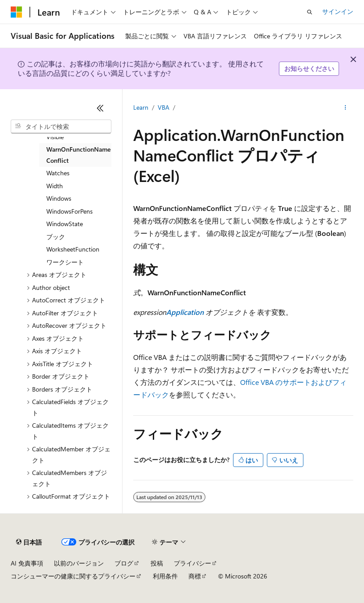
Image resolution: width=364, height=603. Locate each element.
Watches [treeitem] (58, 173)
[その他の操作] (346, 107)
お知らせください (309, 68)
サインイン (338, 11)
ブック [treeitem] (56, 237)
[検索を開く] (310, 12)
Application (185, 312)
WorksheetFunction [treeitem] (73, 249)
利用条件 (165, 576)
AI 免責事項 (27, 563)
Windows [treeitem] (59, 198)
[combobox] (61, 127)
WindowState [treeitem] (65, 224)
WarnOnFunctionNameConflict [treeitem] (78, 155)
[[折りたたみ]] (100, 108)
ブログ (124, 563)
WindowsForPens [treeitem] (70, 211)
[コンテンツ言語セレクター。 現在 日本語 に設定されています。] (29, 542)
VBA (164, 107)
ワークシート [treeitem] (65, 262)
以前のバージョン (79, 563)
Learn (141, 107)
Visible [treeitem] (55, 137)
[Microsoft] (16, 12)
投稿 (157, 563)
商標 (195, 576)
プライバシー (192, 563)
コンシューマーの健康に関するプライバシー (73, 576)
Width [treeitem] (55, 186)
